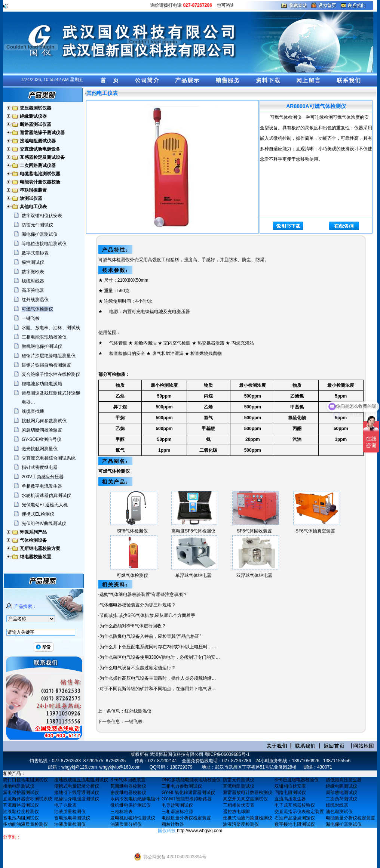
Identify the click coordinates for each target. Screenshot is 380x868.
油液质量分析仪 (126, 824)
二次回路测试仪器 (38, 166)
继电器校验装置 (36, 557)
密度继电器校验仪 (128, 793)
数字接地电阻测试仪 (295, 824)
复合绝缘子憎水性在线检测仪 (51, 374)
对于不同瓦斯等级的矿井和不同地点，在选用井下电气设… (158, 689)
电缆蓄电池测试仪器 (40, 174)
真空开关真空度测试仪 (245, 799)
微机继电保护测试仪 (42, 346)
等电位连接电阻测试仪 (44, 244)
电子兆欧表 (65, 805)
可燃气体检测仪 (37, 309)
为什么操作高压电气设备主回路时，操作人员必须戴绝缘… (158, 678)
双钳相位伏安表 (290, 786)
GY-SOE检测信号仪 (42, 439)
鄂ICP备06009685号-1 (227, 754)
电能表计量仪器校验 (40, 182)
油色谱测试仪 (339, 812)
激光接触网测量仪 (40, 449)
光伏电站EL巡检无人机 (45, 505)
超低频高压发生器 (344, 780)
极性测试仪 (33, 262)
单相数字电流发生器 (42, 486)
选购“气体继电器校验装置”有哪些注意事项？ (144, 594)
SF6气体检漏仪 (132, 531)
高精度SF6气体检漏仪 (193, 531)
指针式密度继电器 (40, 467)
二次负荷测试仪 (341, 799)
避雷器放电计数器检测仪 (248, 793)
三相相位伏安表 (239, 805)
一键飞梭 (31, 318)
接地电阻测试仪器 (38, 141)
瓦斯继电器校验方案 (40, 549)
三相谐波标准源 (177, 812)
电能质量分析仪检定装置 (186, 818)
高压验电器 (33, 290)
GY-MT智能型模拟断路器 (187, 799)
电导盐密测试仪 (177, 805)
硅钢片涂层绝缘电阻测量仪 (49, 356)
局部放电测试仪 (341, 793)
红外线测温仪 (35, 300)
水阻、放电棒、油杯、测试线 (51, 328)
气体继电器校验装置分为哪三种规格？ (138, 605)
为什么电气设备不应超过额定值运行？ (138, 668)
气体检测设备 (33, 540)
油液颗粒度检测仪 (21, 812)
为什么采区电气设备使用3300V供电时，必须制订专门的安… (160, 657)
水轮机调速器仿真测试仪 (46, 495)
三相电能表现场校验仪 (44, 337)
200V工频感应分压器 (43, 477)
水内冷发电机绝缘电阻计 (135, 799)
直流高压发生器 (290, 799)
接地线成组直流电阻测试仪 (81, 780)
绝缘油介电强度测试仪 (77, 799)
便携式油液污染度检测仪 (248, 818)
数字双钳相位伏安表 (42, 216)
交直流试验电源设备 (40, 149)
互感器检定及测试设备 (42, 157)
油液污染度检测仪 (241, 824)
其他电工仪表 (33, 207)
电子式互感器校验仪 (295, 805)
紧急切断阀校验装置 (42, 430)
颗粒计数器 (173, 824)
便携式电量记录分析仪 (77, 786)
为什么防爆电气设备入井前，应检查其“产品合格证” (150, 636)
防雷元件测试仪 (37, 225)
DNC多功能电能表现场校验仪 (191, 780)
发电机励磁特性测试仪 (133, 818)
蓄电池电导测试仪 (72, 818)
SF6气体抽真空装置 (315, 531)
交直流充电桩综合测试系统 (49, 458)
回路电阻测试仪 (290, 793)
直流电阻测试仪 (239, 786)
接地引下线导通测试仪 (77, 793)
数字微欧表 (33, 272)
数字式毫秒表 (35, 253)
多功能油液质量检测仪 (25, 824)
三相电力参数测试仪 (182, 786)
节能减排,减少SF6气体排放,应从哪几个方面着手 (148, 615)
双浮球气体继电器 (254, 575)
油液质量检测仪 (70, 812)
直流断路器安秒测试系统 (28, 799)
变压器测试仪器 (36, 108)
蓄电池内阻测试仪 (21, 818)
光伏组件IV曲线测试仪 (44, 523)
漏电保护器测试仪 (40, 234)
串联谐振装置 (33, 190)
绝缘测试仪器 (33, 116)
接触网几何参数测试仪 (44, 421)
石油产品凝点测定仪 (295, 818)
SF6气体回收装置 (254, 531)
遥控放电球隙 (236, 812)
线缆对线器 (33, 281)
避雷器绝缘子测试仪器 (42, 133)
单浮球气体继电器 (193, 575)
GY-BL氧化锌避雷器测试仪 (188, 793)
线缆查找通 (33, 411)
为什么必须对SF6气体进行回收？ (133, 626)
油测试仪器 (31, 198)
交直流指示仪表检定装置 (299, 812)
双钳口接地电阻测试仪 (25, 780)
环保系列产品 (33, 532)
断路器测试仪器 (36, 124)
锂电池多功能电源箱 (42, 384)
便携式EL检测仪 (38, 514)
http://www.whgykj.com (200, 831)
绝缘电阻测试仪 (341, 786)
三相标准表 (122, 812)
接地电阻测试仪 (19, 786)
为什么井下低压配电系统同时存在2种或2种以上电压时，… (158, 647)
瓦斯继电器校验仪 (128, 786)
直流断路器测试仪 (21, 805)
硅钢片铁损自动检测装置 (46, 365)
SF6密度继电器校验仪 (297, 780)
